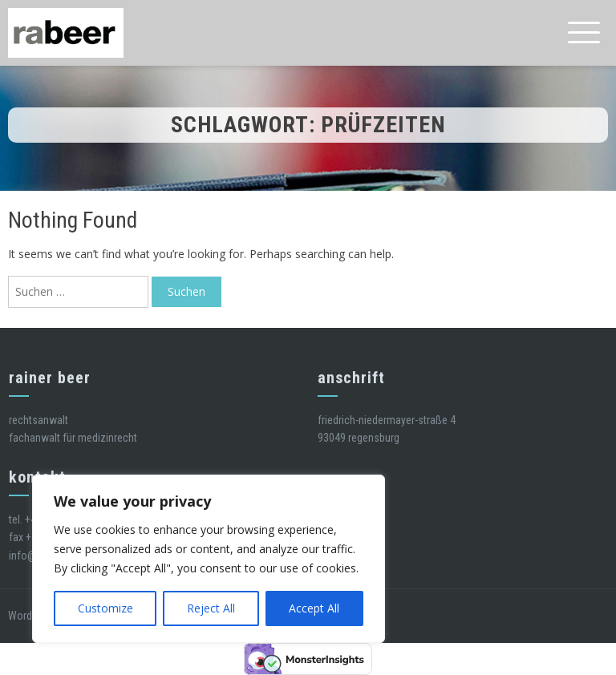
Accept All (314, 608)
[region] (209, 559)
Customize (105, 608)
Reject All (211, 608)
